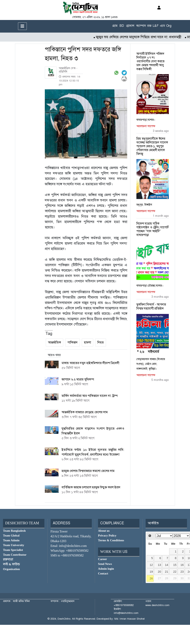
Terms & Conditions (111, 540)
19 (151, 572)
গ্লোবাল (130, 26)
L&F (156, 26)
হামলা (87, 342)
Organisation (11, 569)
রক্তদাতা (8, 559)
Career (102, 559)
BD (122, 26)
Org (169, 26)
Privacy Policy (107, 536)
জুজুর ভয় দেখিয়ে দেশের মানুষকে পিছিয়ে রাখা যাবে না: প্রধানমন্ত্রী (141, 37)
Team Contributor (15, 555)
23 (182, 572)
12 (151, 565)
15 (175, 565)
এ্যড (162, 26)
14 (167, 565)
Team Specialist (13, 550)
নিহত (101, 342)
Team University (14, 545)
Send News (105, 564)
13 (159, 565)
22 (175, 572)
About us (104, 531)
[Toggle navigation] (22, 26)
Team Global (11, 536)
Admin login (106, 569)
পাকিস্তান (72, 342)
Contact (103, 573)
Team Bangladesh (14, 531)
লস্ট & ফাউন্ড (11, 564)
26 (151, 578)
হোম (115, 26)
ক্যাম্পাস (141, 26)
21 (167, 572)
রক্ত (149, 26)
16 (182, 565)
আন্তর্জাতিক (54, 342)
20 (159, 572)
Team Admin (11, 540)
